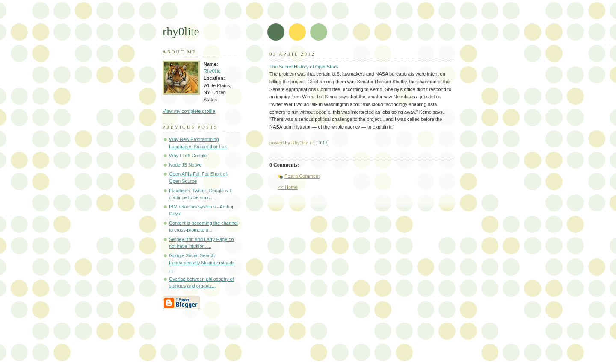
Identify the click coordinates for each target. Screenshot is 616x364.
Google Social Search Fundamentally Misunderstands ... (202, 263)
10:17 (322, 143)
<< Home (288, 187)
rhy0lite (181, 31)
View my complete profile (189, 111)
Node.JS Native (185, 165)
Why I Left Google (188, 156)
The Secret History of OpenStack (304, 67)
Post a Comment (302, 176)
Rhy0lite (212, 71)
